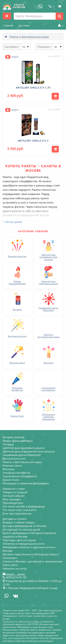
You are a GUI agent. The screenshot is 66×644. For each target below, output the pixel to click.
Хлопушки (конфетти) (16, 473)
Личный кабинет (14, 496)
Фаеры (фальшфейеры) (18, 441)
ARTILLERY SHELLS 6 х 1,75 (33, 87)
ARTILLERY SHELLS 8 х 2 (33, 141)
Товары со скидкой (15, 492)
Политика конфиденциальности (24, 544)
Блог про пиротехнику (17, 513)
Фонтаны (9, 469)
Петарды (8, 444)
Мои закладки (12, 499)
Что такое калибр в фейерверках (24, 506)
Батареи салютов (14, 437)
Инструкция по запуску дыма (21, 529)
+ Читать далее (12, 222)
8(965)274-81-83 (15, 577)
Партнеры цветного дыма (19, 540)
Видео (12, 57)
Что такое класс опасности (20, 510)
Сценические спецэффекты (20, 476)
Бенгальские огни (14, 458)
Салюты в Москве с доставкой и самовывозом (32, 561)
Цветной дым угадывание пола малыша (29, 451)
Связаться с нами (14, 489)
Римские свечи (12, 466)
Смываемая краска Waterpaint (22, 455)
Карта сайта (10, 565)
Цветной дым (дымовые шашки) (24, 448)
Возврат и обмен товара (18, 522)
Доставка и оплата (14, 519)
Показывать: (44, 47)
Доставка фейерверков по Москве (25, 526)
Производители (13, 503)
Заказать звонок (15, 574)
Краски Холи (11, 480)
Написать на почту (15, 568)
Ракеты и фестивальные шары (29, 37)
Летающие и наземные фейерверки (26, 483)
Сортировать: (12, 47)
